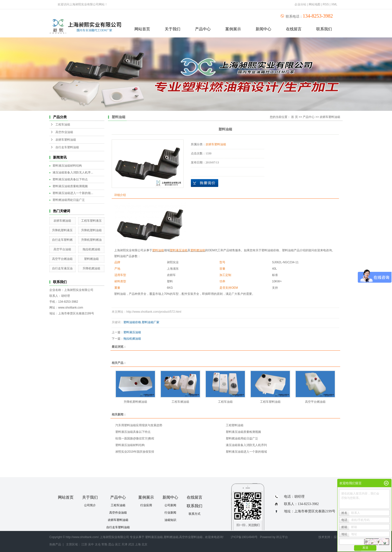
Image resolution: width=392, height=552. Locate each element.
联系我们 (324, 29)
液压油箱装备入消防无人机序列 (246, 445)
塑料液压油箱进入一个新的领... (73, 193)
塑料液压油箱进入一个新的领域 (246, 452)
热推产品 (55, 544)
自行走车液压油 (62, 268)
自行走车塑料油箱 (67, 147)
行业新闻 (170, 513)
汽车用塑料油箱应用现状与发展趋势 (139, 425)
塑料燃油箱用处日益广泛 (69, 200)
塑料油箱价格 (132, 322)
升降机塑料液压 (62, 230)
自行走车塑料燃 (62, 240)
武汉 (131, 544)
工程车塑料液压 (91, 221)
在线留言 (294, 29)
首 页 (294, 117)
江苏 (84, 544)
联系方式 (195, 514)
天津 (124, 544)
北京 (144, 544)
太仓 (98, 544)
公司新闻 (170, 505)
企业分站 (300, 4)
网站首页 (142, 29)
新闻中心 (263, 29)
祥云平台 (282, 537)
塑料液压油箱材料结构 (67, 166)
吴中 (91, 544)
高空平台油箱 (62, 249)
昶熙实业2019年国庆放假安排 (135, 452)
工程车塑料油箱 (270, 402)
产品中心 (203, 29)
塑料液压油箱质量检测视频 (70, 186)
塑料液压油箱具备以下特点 (70, 179)
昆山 (111, 544)
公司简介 (90, 505)
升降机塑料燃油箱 (135, 402)
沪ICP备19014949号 (244, 537)
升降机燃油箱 (91, 268)
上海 (138, 544)
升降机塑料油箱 (91, 230)
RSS (326, 4)
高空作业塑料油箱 (191, 537)
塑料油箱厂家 (151, 322)
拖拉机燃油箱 (91, 249)
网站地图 (315, 4)
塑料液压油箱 (132, 332)
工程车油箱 (63, 125)
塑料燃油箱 (91, 259)
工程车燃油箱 (180, 402)
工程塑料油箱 (235, 425)
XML (334, 4)
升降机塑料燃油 (91, 240)
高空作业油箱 (64, 132)
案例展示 (233, 29)
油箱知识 (170, 520)
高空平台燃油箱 (62, 259)
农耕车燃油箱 (62, 221)
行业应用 (146, 505)
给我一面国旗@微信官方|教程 (135, 438)
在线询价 (205, 183)
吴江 (118, 544)
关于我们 (173, 29)
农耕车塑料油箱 (66, 140)
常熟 (104, 544)
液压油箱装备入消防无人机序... (73, 172)
